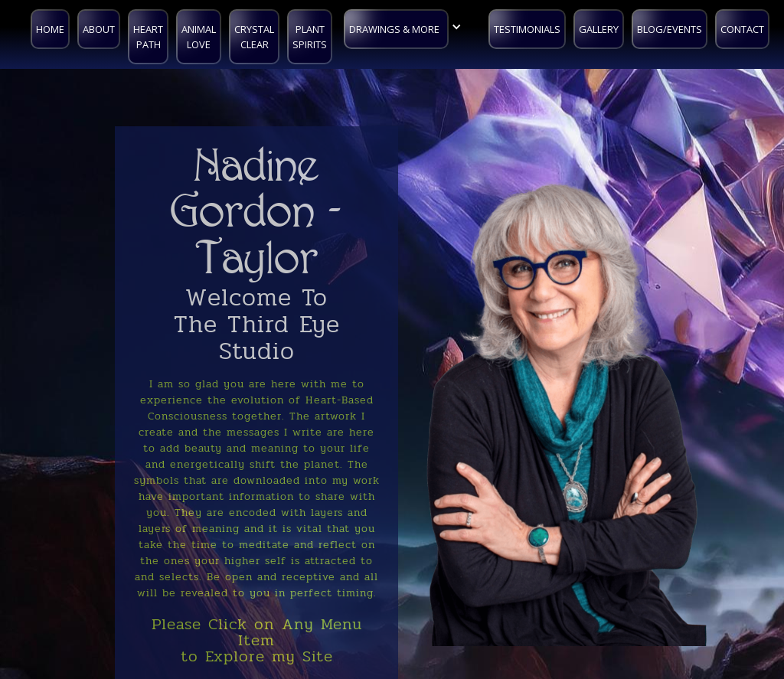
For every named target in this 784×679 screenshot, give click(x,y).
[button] (407, 27)
